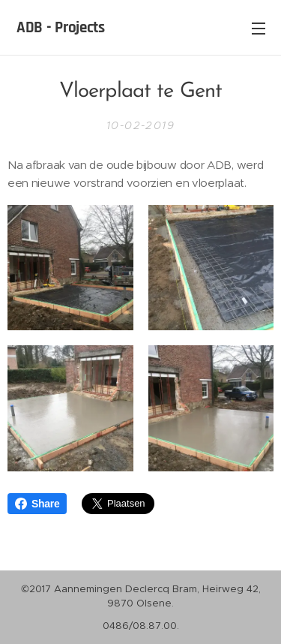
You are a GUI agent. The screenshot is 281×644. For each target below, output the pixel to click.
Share (37, 504)
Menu (259, 29)
